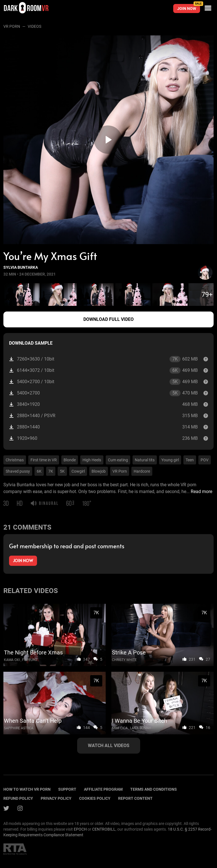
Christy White (124, 660)
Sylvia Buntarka (21, 267)
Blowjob (99, 471)
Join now (189, 7)
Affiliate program (103, 789)
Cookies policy (95, 798)
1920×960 (103, 438)
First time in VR (44, 460)
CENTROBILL (104, 829)
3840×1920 (103, 404)
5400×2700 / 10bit (103, 382)
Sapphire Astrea (19, 728)
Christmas (15, 460)
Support (67, 789)
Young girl (170, 460)
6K (39, 471)
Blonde (70, 460)
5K (62, 471)
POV (205, 460)
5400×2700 (103, 393)
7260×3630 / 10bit (103, 359)
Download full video (108, 319)
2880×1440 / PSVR (103, 416)
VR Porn (12, 26)
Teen (190, 460)
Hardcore (142, 471)
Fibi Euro (30, 660)
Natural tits (145, 460)
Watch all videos (109, 746)
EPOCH (80, 829)
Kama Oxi (12, 660)
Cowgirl (78, 471)
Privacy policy (56, 798)
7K (51, 471)
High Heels (92, 460)
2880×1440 (103, 427)
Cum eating (118, 460)
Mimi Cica (120, 728)
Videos (34, 26)
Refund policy (18, 798)
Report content (135, 798)
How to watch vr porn (27, 789)
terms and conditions (154, 789)
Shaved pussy (18, 471)
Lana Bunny (140, 728)
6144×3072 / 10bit (103, 370)
